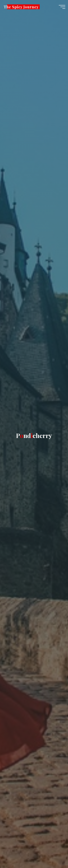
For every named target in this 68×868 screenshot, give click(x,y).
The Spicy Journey (21, 7)
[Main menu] (62, 7)
